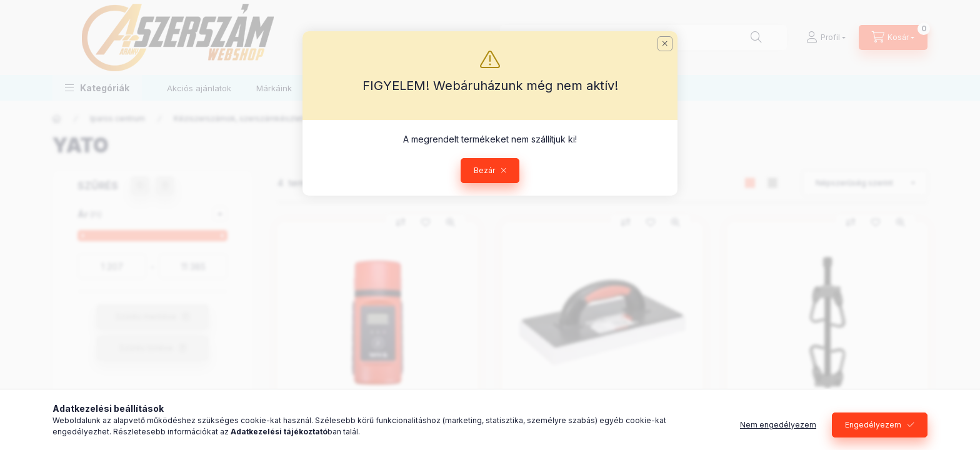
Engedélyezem (873, 425)
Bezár (484, 170)
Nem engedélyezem (778, 425)
